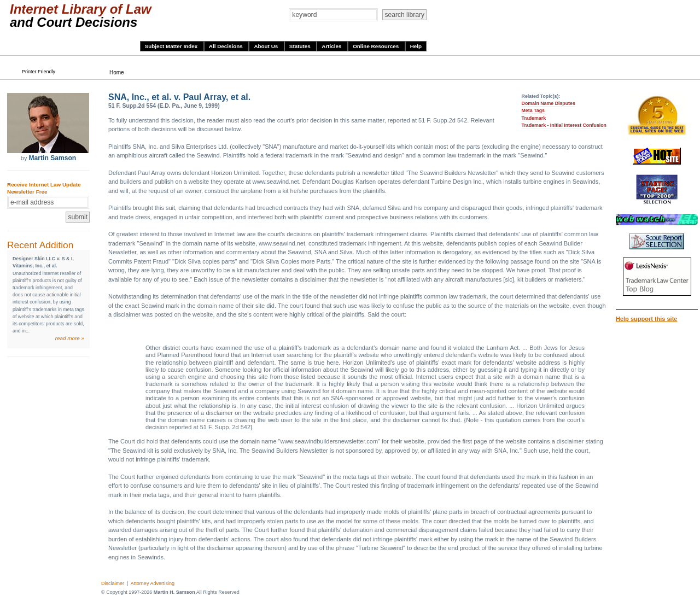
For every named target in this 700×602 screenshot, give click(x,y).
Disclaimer (113, 583)
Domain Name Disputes (549, 103)
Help (416, 46)
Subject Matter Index (172, 46)
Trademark (534, 118)
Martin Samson (52, 158)
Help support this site (646, 319)
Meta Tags (533, 110)
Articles (332, 46)
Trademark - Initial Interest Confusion (564, 125)
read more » (70, 338)
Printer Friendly (39, 72)
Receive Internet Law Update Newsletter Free (44, 188)
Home (117, 72)
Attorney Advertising (153, 583)
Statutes (301, 46)
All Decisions (227, 46)
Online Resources (377, 46)
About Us (267, 46)
